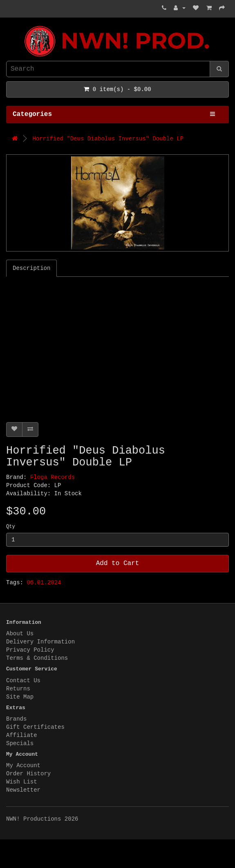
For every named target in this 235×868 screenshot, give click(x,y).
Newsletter (23, 790)
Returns (18, 689)
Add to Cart (118, 563)
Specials (20, 743)
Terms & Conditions (37, 658)
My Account (23, 766)
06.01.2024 (44, 583)
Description (31, 268)
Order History (28, 774)
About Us (20, 634)
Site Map (20, 697)
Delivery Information (40, 642)
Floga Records (53, 477)
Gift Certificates (35, 727)
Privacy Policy (30, 650)
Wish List (22, 782)
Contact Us (23, 681)
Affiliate (22, 735)
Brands (16, 719)
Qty (11, 527)
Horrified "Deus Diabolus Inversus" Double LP (108, 139)
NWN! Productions (8, 26)
